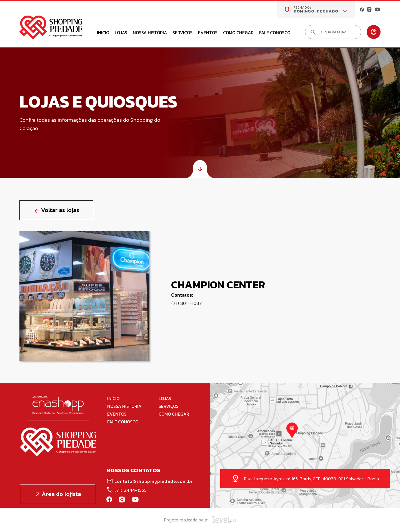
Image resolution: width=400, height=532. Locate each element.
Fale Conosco (275, 33)
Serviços (182, 33)
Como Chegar (238, 33)
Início (103, 33)
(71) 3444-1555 (127, 490)
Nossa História (150, 33)
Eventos (208, 33)
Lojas (121, 33)
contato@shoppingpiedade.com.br (150, 481)
